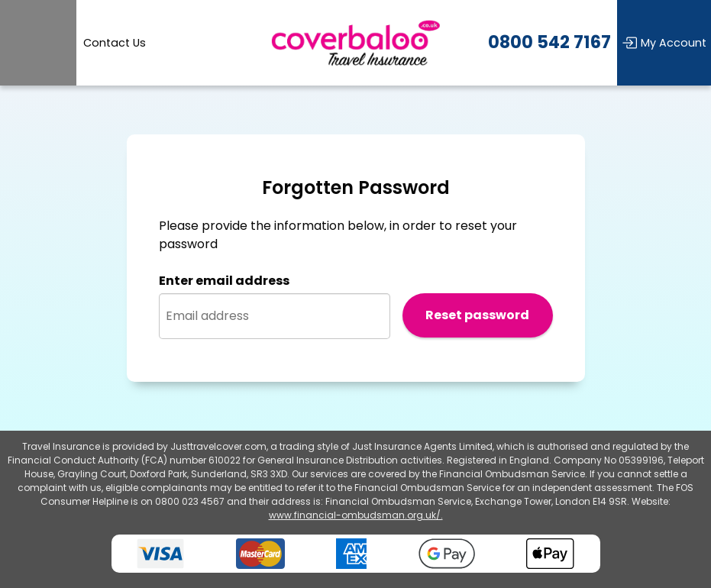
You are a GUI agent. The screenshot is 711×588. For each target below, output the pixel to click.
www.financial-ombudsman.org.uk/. (356, 515)
